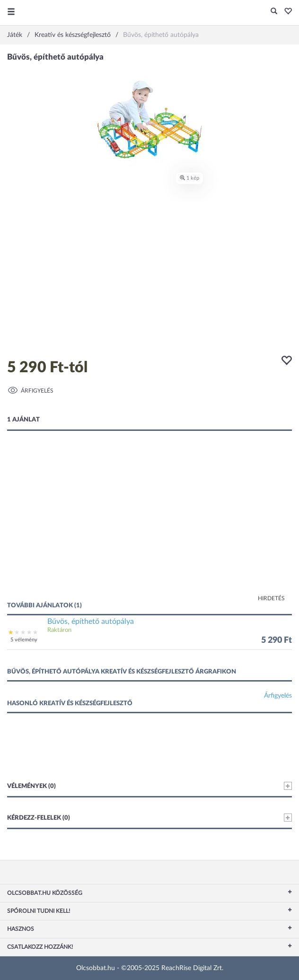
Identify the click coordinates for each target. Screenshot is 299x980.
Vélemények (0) (149, 786)
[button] (286, 12)
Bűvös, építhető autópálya (91, 621)
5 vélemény (24, 640)
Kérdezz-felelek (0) (149, 818)
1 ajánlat (23, 420)
